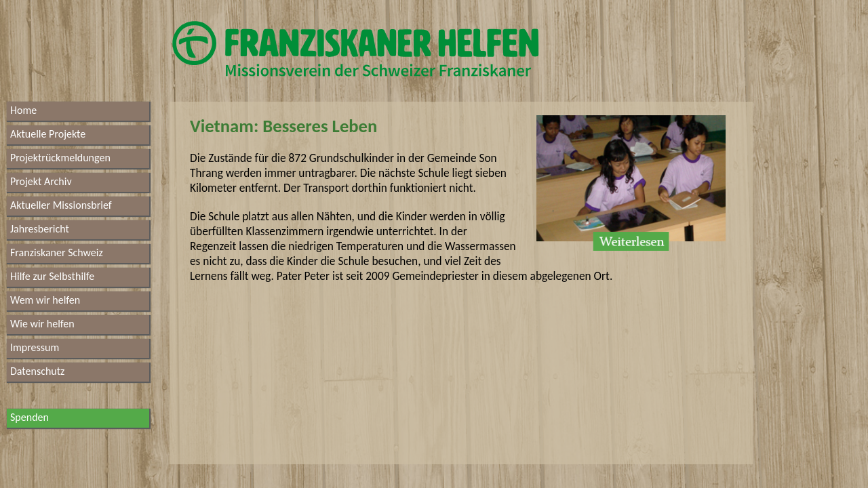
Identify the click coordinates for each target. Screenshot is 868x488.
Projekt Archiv (41, 181)
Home (23, 110)
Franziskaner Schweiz (57, 252)
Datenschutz (37, 371)
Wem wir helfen (45, 300)
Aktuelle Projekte (48, 134)
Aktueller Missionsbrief (61, 205)
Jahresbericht (40, 229)
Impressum (35, 347)
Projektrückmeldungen (60, 158)
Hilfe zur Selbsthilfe (52, 276)
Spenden (29, 417)
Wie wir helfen (42, 324)
